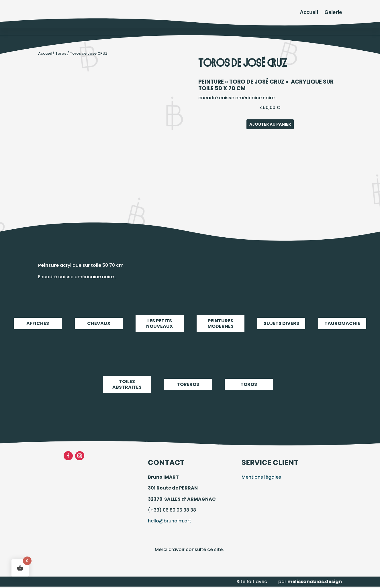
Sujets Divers (281, 323)
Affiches (38, 323)
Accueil (309, 12)
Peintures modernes (221, 323)
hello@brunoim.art (170, 521)
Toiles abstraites (127, 384)
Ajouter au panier (270, 124)
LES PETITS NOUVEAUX (159, 323)
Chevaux (99, 323)
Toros (61, 53)
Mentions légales (261, 477)
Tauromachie (342, 323)
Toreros (188, 384)
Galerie (333, 12)
